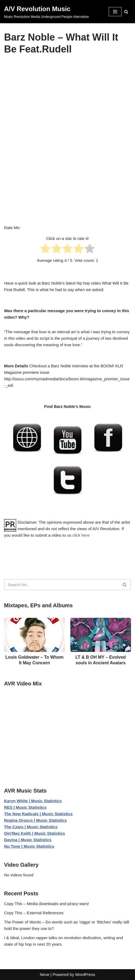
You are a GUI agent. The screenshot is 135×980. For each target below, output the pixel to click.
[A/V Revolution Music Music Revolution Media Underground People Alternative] (46, 12)
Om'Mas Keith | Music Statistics (34, 833)
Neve (45, 974)
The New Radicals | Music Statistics (38, 814)
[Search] (126, 12)
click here (81, 535)
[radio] (45, 249)
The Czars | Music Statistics (31, 827)
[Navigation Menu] (115, 12)
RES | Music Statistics (25, 807)
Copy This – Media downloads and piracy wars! (47, 904)
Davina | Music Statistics (28, 840)
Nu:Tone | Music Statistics (29, 846)
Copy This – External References (34, 913)
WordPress (85, 974)
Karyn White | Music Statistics (33, 801)
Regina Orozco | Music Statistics (35, 820)
